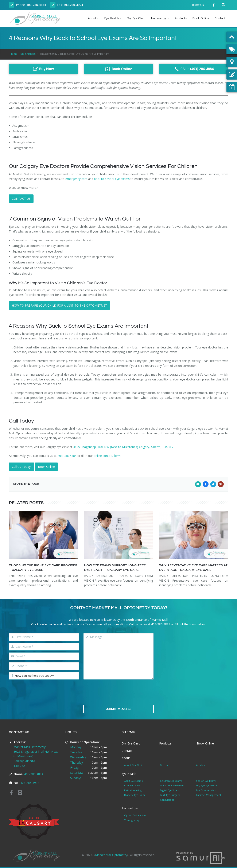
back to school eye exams (112, 179)
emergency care (76, 179)
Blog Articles (28, 54)
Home (14, 54)
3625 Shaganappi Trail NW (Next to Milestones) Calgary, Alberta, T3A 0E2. (124, 447)
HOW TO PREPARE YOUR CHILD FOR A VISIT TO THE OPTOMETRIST (59, 305)
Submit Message (118, 709)
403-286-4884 (36, 5)
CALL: (194, 69)
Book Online (46, 467)
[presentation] (118, 692)
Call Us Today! (22, 467)
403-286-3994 (73, 5)
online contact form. (107, 456)
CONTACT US (21, 199)
